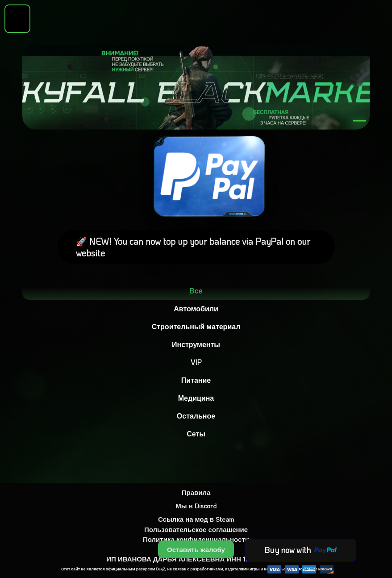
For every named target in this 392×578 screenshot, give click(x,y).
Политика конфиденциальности (196, 539)
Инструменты (196, 344)
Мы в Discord (196, 506)
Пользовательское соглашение (196, 529)
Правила (196, 492)
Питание (196, 380)
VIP (196, 362)
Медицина (196, 398)
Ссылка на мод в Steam (196, 519)
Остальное (196, 416)
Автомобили (196, 308)
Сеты (196, 433)
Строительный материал (196, 326)
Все (196, 291)
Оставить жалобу (196, 549)
